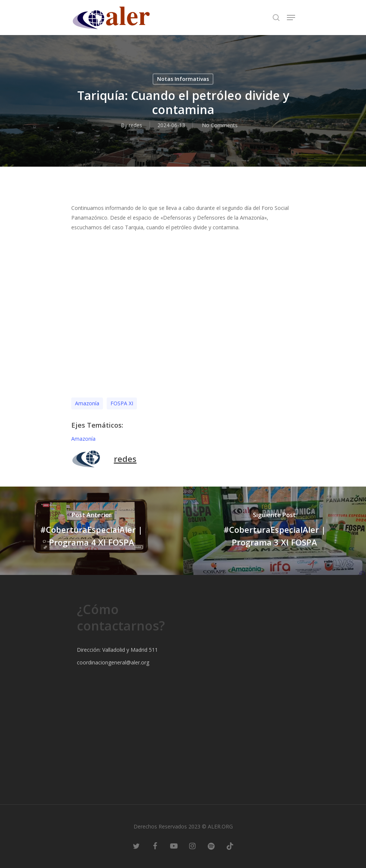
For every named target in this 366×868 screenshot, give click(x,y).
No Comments (220, 125)
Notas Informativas (183, 79)
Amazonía (87, 403)
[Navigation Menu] (291, 18)
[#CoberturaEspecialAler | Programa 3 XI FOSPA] (275, 531)
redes (135, 125)
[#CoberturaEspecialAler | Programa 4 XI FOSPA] (92, 531)
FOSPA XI (122, 403)
